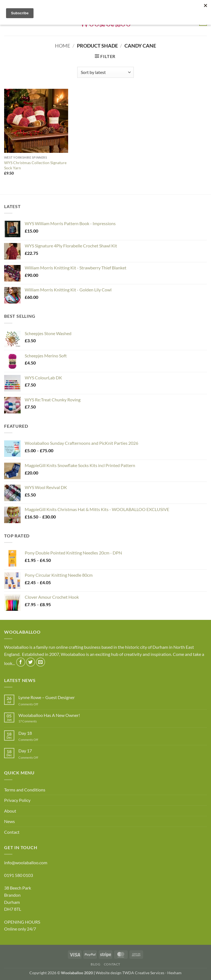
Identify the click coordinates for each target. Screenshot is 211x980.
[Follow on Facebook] (21, 662)
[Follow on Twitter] (31, 662)
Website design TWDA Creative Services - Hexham (139, 973)
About (10, 811)
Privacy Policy (17, 800)
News (9, 821)
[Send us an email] (41, 662)
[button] (105, 56)
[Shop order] (105, 72)
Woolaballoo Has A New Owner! (49, 715)
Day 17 (25, 751)
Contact (12, 832)
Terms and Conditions (25, 790)
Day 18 (25, 733)
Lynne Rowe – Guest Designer (47, 697)
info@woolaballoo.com (26, 862)
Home (63, 46)
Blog (95, 964)
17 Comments (36, 721)
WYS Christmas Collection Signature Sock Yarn (35, 165)
